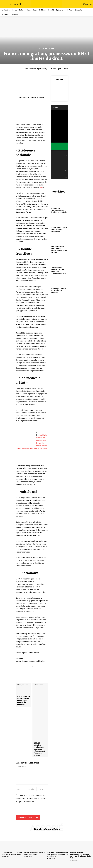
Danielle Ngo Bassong (38, 69)
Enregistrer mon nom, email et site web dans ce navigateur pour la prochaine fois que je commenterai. (31, 799)
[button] (16, 4)
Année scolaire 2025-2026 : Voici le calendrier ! (59, 229)
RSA (41, 188)
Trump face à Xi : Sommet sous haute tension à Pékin (12, 853)
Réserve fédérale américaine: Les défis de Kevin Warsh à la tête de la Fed (80, 855)
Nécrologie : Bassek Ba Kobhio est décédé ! (59, 290)
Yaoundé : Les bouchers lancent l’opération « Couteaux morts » (59, 270)
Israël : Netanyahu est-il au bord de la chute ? (35, 853)
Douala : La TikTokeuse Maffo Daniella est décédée (59, 210)
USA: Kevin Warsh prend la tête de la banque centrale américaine (58, 854)
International (46, 48)
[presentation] (31, 810)
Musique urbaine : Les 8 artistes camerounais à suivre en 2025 (59, 249)
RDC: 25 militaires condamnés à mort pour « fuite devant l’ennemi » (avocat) (39, 749)
